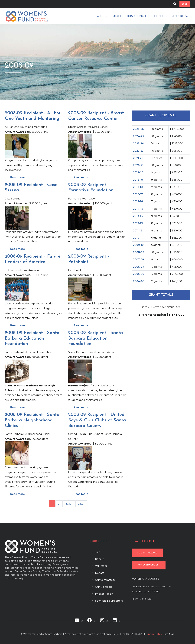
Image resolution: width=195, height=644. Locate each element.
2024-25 (138, 136)
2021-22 (138, 158)
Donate (100, 573)
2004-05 (139, 281)
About (102, 17)
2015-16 (138, 201)
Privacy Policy (154, 634)
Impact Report (104, 594)
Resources (180, 17)
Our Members (104, 587)
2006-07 (139, 267)
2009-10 (138, 245)
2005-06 (139, 274)
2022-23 (138, 151)
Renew (99, 559)
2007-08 (138, 260)
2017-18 (138, 187)
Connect (160, 17)
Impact (117, 17)
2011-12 (138, 231)
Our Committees (105, 580)
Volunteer (101, 566)
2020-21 (138, 165)
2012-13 (138, 223)
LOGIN (185, 4)
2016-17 (138, 194)
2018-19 (138, 180)
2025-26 (138, 129)
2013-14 (138, 216)
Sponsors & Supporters (109, 601)
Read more (18, 177)
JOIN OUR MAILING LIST (149, 565)
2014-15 (138, 209)
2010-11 (138, 238)
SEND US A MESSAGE (147, 553)
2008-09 (139, 252)
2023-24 (138, 144)
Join (98, 552)
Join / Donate (137, 17)
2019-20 (138, 172)
